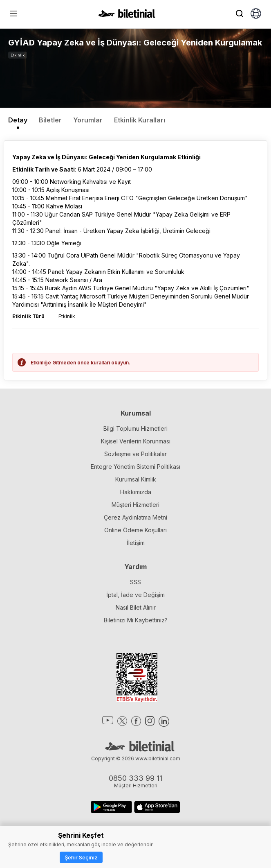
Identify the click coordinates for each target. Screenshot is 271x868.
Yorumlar (88, 120)
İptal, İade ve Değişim (135, 595)
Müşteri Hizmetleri (135, 505)
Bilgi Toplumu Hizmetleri (135, 428)
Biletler (50, 120)
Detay (18, 120)
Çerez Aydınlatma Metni (135, 517)
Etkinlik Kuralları (140, 120)
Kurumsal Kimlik (136, 479)
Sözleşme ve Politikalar (135, 454)
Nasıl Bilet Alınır (136, 607)
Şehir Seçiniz (81, 857)
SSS (135, 582)
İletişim (136, 543)
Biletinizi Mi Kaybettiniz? (136, 620)
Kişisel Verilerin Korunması (136, 441)
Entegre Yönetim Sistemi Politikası (135, 467)
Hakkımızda (136, 492)
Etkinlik (18, 55)
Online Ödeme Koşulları (135, 530)
